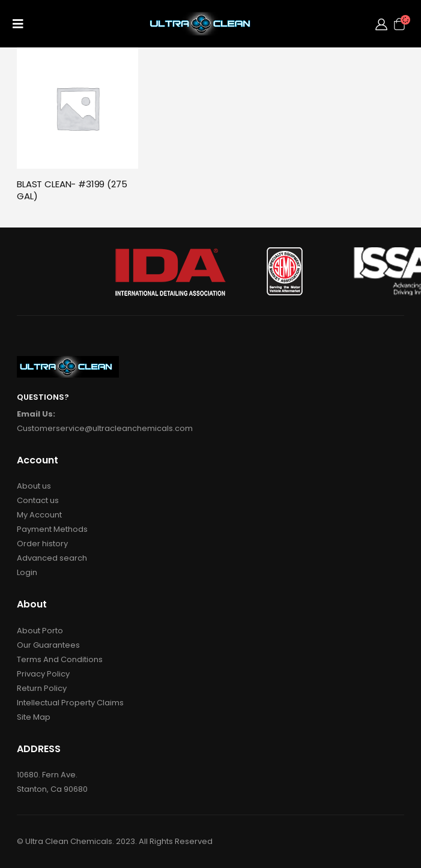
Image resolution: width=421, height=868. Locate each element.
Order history (42, 544)
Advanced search (52, 558)
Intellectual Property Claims (70, 703)
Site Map (34, 717)
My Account (39, 515)
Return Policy (42, 688)
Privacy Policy (43, 674)
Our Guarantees (48, 645)
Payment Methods (52, 529)
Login (27, 572)
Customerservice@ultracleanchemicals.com (105, 428)
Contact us (38, 500)
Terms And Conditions (60, 659)
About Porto (40, 631)
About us (34, 486)
